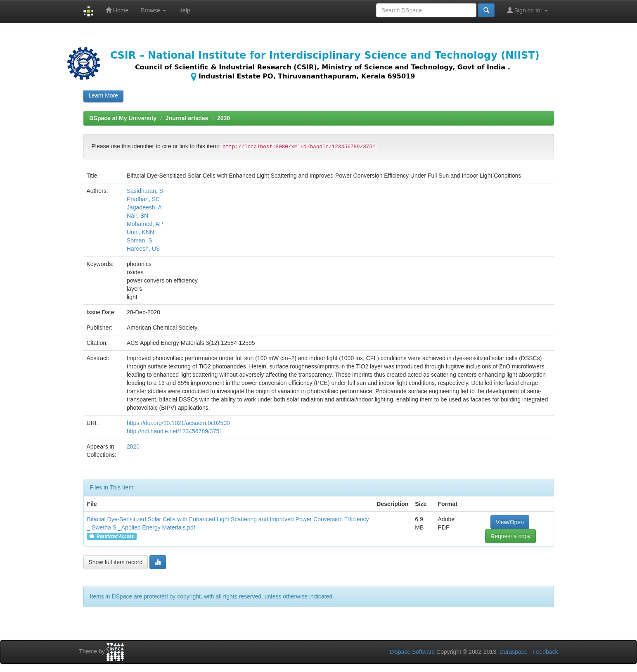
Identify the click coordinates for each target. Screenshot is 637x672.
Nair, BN (137, 216)
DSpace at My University (123, 118)
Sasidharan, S (145, 191)
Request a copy (510, 536)
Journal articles (187, 118)
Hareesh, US (143, 249)
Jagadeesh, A (144, 207)
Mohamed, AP (145, 224)
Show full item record (116, 562)
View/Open (510, 522)
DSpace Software (412, 652)
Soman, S (139, 240)
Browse (153, 10)
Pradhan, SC (143, 199)
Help (184, 10)
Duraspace (514, 652)
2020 (224, 118)
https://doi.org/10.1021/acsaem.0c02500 (178, 423)
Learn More (104, 95)
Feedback (545, 652)
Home (117, 10)
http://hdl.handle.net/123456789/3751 (175, 431)
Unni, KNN (140, 232)
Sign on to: (527, 10)
